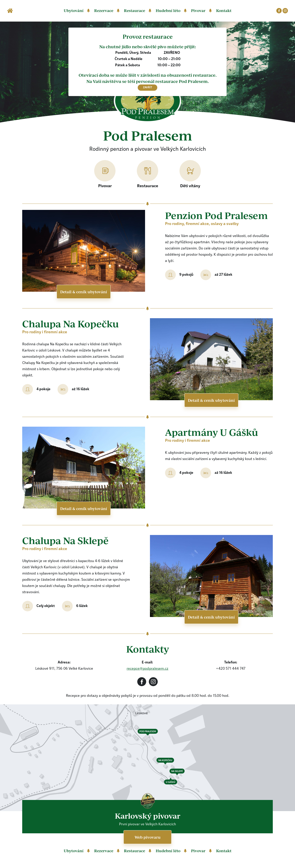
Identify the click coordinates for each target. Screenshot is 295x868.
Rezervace (104, 10)
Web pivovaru (148, 837)
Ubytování (74, 10)
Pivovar (198, 10)
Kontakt (224, 10)
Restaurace (135, 10)
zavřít (148, 88)
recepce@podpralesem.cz (147, 669)
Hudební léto (168, 10)
